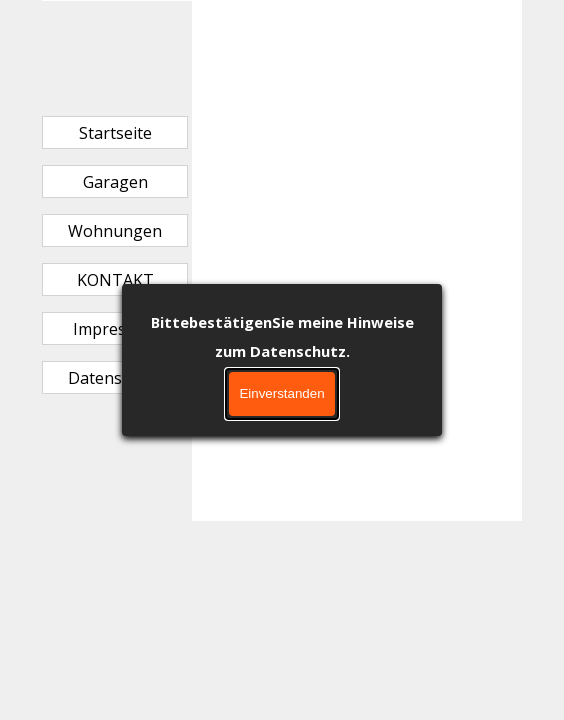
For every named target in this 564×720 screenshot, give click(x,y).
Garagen (115, 182)
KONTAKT (115, 280)
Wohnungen (115, 231)
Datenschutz (115, 378)
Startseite (115, 133)
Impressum (115, 329)
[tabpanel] (357, 54)
